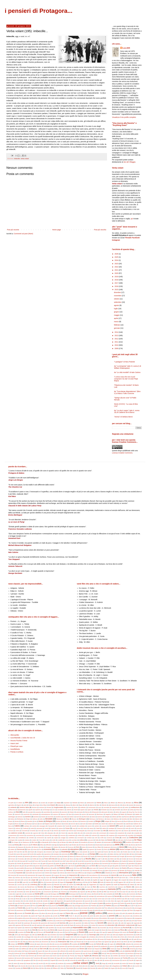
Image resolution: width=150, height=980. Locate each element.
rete (110, 928)
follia (118, 859)
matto (33, 889)
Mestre (56, 892)
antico (127, 807)
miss (127, 892)
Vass (34, 963)
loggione (121, 882)
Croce (41, 840)
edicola (57, 849)
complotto (137, 833)
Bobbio (41, 821)
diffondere (49, 845)
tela (103, 953)
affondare (128, 803)
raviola (65, 925)
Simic (131, 942)
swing (10, 953)
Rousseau (73, 932)
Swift (138, 951)
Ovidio (34, 903)
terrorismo (40, 956)
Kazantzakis (87, 878)
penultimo (71, 908)
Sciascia (11, 939)
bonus (71, 821)
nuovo (106, 899)
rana (33, 925)
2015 (117, 290)
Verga (104, 963)
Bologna (49, 821)
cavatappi (111, 828)
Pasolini (61, 906)
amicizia (42, 807)
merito (27, 892)
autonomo (18, 814)
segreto (67, 939)
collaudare (50, 833)
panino (116, 903)
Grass (78, 868)
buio (41, 824)
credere (34, 840)
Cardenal (25, 828)
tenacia (10, 956)
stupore (40, 951)
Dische (140, 845)
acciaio (43, 803)
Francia (43, 861)
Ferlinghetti (138, 856)
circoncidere (97, 831)
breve (132, 821)
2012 (117, 339)
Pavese (122, 906)
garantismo (27, 863)
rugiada (109, 932)
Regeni (140, 925)
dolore (84, 847)
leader (82, 880)
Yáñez (62, 968)
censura (11, 831)
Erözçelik (11, 854)
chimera (56, 831)
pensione (63, 908)
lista (86, 882)
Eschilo (32, 854)
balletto (137, 814)
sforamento (45, 942)
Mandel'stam (31, 887)
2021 (117, 270)
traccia (138, 956)
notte (73, 899)
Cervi (40, 831)
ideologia (95, 871)
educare (65, 849)
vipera (56, 966)
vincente (23, 966)
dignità (61, 845)
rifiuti (34, 930)
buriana (66, 824)
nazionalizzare (101, 896)
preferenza (12, 918)
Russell (131, 932)
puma (133, 921)
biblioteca (116, 819)
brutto (23, 824)
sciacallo (137, 937)
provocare (93, 921)
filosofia (88, 859)
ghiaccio (124, 863)
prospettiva (50, 921)
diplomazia (109, 845)
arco (54, 810)
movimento (132, 894)
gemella (82, 863)
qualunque (27, 923)
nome (31, 899)
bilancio (137, 819)
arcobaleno (61, 810)
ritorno (110, 930)
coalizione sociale (16, 833)
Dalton (103, 840)
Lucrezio (19, 885)
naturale (84, 896)
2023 (117, 264)
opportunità (69, 901)
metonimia (64, 892)
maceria (49, 885)
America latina (24, 807)
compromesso (12, 835)
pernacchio (129, 908)
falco (118, 854)
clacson (126, 831)
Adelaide (75, 803)
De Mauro (54, 842)
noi (26, 899)
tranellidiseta (15, 749)
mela (95, 889)
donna (115, 847)
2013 (117, 335)
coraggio (63, 838)
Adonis (99, 803)
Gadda (124, 861)
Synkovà (17, 953)
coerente (28, 833)
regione (13, 928)
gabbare (117, 861)
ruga (103, 932)
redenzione (101, 925)
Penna (33, 908)
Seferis (60, 939)
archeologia (46, 810)
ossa (16, 903)
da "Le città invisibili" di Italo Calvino (127, 372)
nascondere (56, 896)
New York (130, 896)
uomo (80, 960)
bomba (58, 821)
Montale (62, 894)
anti (121, 807)
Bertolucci (101, 819)
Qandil (19, 923)
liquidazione (79, 882)
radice (116, 923)
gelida (64, 863)
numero (100, 899)
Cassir (85, 828)
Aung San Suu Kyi (134, 812)
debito (70, 842)
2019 (117, 277)
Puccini (109, 921)
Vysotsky (18, 968)
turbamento (117, 958)
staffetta (24, 949)
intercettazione (93, 875)
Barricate (87, 817)
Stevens (82, 949)
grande (72, 868)
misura (133, 892)
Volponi (107, 966)
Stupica (26, 951)
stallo (36, 949)
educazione (74, 849)
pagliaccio (67, 903)
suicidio (70, 951)
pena (27, 908)
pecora (140, 906)
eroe (132, 852)
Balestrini (130, 814)
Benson (74, 819)
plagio (61, 913)
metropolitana (73, 892)
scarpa (35, 937)
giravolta (44, 866)
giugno (117, 312)
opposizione (79, 901)
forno (10, 861)
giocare (17, 866)
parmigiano (21, 906)
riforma (46, 930)
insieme (64, 875)
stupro (46, 951)
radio (122, 923)
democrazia (118, 842)
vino (42, 966)
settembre (118, 302)
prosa (38, 920)
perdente (92, 908)
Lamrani (26, 880)
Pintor (131, 910)
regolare (20, 928)
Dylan (29, 849)
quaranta (35, 923)
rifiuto (39, 930)
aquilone (38, 810)
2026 (117, 254)
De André (129, 840)
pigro (126, 910)
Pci (134, 906)
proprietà (22, 921)
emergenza (40, 852)
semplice (80, 939)
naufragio (91, 896)
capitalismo (129, 826)
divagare (49, 847)
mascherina (111, 887)
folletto (112, 859)
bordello (91, 821)
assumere (64, 812)
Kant (54, 878)
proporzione (14, 921)
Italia (134, 875)
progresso (129, 918)
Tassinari (78, 953)
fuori (98, 861)
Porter (62, 916)
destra (10, 845)
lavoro (74, 880)
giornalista (30, 866)
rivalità (129, 930)
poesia (75, 913)
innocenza (22, 875)
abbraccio (35, 803)
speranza (70, 946)
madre (64, 885)
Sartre (108, 935)
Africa (136, 803)
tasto (84, 953)
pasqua (70, 906)
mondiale (29, 894)
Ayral (70, 814)
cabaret (103, 824)
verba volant (25, 159)
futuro (110, 861)
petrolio (42, 910)
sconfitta (26, 939)
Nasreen (69, 896)
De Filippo (138, 840)
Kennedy (95, 878)
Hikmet (68, 871)
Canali (67, 826)
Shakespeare (62, 942)
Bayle (133, 817)
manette (49, 887)
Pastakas (94, 906)
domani (90, 847)
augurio (124, 812)
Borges (98, 821)
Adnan (82, 803)
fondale (124, 859)
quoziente (79, 923)
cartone (61, 828)
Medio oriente (76, 889)
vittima (74, 966)
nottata (67, 899)
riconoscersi (21, 930)
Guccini (109, 868)
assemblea (47, 812)
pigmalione (119, 910)
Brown (138, 821)
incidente (47, 873)
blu (35, 821)
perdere (100, 908)
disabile (126, 845)
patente (101, 906)
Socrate (91, 944)
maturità (40, 889)
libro (42, 882)
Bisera (23, 821)
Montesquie (72, 894)
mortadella (109, 894)
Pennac (39, 908)
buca (36, 824)
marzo (117, 322)
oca (131, 899)
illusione (129, 871)
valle (10, 963)
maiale (115, 885)
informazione (124, 873)
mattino (27, 889)
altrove (124, 805)
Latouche (55, 880)
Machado (57, 885)
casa (74, 828)
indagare (55, 873)
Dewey (17, 845)
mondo (37, 894)
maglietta (108, 885)
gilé (11, 866)
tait (65, 953)
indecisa (62, 873)
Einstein (99, 849)
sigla (113, 942)
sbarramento (130, 935)
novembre (118, 296)
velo (47, 963)
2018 (117, 280)
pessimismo (20, 910)
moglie (17, 894)
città (104, 831)
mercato (139, 889)
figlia (77, 859)
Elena (106, 849)
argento (83, 810)
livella (102, 882)
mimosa (112, 892)
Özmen (40, 903)
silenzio (119, 942)
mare (89, 887)
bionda (17, 821)
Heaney (54, 871)
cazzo (133, 828)
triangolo (71, 958)
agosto (117, 305)
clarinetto (133, 831)
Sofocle (99, 944)
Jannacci (18, 878)
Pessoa (28, 910)
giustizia (79, 866)
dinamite (90, 845)
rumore (124, 932)
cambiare (27, 826)
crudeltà (60, 840)
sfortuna (53, 942)
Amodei (49, 807)
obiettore (119, 899)
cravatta (20, 840)
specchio (44, 946)
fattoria (72, 856)
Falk (123, 854)
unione (60, 960)
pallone (80, 903)
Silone (125, 942)
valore (15, 963)
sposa (124, 946)
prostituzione (59, 921)
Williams (55, 968)
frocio (61, 861)
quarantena (44, 923)
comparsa (112, 833)
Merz (40, 892)
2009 (117, 348)
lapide (40, 880)
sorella (10, 946)
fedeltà (99, 856)
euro (86, 854)
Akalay (31, 805)
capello (121, 826)
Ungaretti (53, 960)
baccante (91, 814)
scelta (75, 937)
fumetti (80, 861)
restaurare (94, 928)
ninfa (12, 899)
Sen (96, 939)
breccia (119, 821)
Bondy (64, 821)
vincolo (37, 966)
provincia (85, 921)
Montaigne (54, 894)
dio (103, 845)
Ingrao (134, 873)
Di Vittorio (34, 845)
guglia (28, 871)
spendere (62, 946)
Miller (105, 892)
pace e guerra (55, 903)
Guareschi (101, 868)
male (138, 885)
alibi (86, 805)
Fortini (16, 861)
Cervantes (32, 831)
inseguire (57, 875)
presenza (35, 918)
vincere (30, 966)
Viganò (16, 966)
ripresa (74, 930)
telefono (123, 953)
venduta (69, 963)
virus (62, 966)
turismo (133, 958)
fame (133, 854)
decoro (92, 842)
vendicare (61, 963)
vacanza (107, 960)
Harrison (34, 871)
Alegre (81, 805)
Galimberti (139, 861)
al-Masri (45, 805)
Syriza (23, 953)
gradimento (47, 868)
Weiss (37, 968)
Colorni (63, 833)
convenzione (40, 838)
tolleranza (95, 956)
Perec (106, 908)
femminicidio (113, 856)
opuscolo (88, 901)
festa (40, 859)
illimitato (122, 871)
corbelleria (71, 838)
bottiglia (107, 821)
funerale (86, 861)
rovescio (91, 932)
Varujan (28, 963)
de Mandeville (44, 842)
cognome (35, 833)
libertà (35, 882)
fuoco (93, 861)
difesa (42, 845)
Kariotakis (61, 878)
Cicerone (71, 831)
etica (72, 854)
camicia (34, 826)
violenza (49, 966)
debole (77, 842)
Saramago (93, 935)
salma (16, 935)
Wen (43, 968)
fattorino (79, 856)
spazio (37, 946)
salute (39, 935)
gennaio (117, 328)
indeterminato (71, 873)
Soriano (17, 946)
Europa (92, 854)
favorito (85, 856)
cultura (82, 840)
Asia (17, 812)
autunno (56, 814)
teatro (96, 953)
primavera (64, 918)
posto (91, 916)
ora (94, 901)
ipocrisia (127, 875)
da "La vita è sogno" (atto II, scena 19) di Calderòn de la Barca (127, 411)
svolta (121, 951)
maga (85, 885)
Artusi (138, 810)
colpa (69, 833)
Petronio (49, 910)
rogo (35, 932)
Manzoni (67, 887)
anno (100, 807)
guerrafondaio (19, 871)
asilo (24, 812)
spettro (77, 946)
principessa (73, 918)
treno (64, 958)
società (82, 944)
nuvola (112, 899)
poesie (84, 913)
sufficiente (63, 951)
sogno (112, 944)
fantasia (20, 856)
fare (41, 856)
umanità (45, 960)
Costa (117, 838)
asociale (30, 812)
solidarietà (119, 944)
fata (60, 856)
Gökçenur (137, 866)
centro (17, 831)
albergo (68, 805)
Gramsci (62, 868)
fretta (56, 861)
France (36, 861)
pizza (55, 913)
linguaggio (69, 882)
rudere (98, 932)
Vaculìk (131, 960)
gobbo (117, 866)
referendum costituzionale (126, 925)
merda (12, 892)
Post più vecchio (100, 230)
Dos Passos (138, 847)
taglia (55, 953)
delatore (99, 842)
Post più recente (13, 230)
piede (91, 910)
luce (132, 882)
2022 (117, 267)
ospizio (10, 903)
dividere (56, 847)
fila (82, 859)
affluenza (120, 803)
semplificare (89, 939)
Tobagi (79, 956)
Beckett (139, 817)
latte (62, 880)
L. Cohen (131, 878)
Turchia (125, 958)
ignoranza (114, 871)
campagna (42, 826)
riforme (52, 930)
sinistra (21, 944)
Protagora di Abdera (72, 921)
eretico (118, 852)
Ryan (138, 932)
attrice (118, 812)
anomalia (106, 807)
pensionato (54, 908)
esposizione (47, 854)
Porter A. (72, 916)
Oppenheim (60, 901)
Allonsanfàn (15, 735)
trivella (78, 958)
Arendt (76, 810)
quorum (71, 923)
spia (83, 946)
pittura (43, 913)
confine (80, 835)
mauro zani (15, 743)
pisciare (37, 913)
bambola (36, 817)
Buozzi (60, 824)
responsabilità (66, 928)
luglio (116, 309)
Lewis (24, 882)
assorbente (56, 812)
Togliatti (86, 956)
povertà (112, 916)
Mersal (34, 892)
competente (121, 833)
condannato (71, 835)
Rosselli (48, 932)
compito (129, 833)
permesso (120, 908)
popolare (26, 916)
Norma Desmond (41, 899)
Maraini (75, 887)
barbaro (72, 817)
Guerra (124, 868)
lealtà (89, 880)
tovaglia (131, 956)
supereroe (78, 951)
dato (117, 840)
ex (107, 854)
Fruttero (68, 861)
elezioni (113, 849)
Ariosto (96, 810)
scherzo (108, 937)
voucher (137, 966)
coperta (49, 838)
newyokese (138, 896)
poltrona (137, 913)
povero (104, 916)
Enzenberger (66, 852)
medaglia (66, 889)
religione (36, 928)
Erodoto (125, 852)
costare (124, 838)
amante (131, 805)
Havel (48, 871)
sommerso (137, 944)
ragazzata (137, 923)
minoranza (120, 892)
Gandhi (19, 863)
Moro (102, 894)
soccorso (57, 944)
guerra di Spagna (135, 868)
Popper (40, 916)
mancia (22, 887)
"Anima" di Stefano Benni (123, 417)
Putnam (139, 921)
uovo (86, 960)
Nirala (17, 899)
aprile (116, 318)
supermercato (87, 951)
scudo (40, 939)
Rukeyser (117, 932)
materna (137, 887)
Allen (98, 805)
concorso (63, 835)
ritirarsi (104, 930)
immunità (11, 873)
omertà (38, 901)
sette (135, 939)
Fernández (21, 859)
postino (85, 916)
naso (63, 896)
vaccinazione (116, 960)
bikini (131, 819)
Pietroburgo (110, 910)
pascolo (54, 906)
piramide (20, 913)
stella (56, 949)
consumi (139, 835)
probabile (88, 918)
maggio (117, 315)
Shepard (79, 942)
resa (58, 928)
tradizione (11, 958)
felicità (105, 856)
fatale (65, 856)
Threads (128, 238)
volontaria (100, 966)
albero (74, 805)
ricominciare (12, 930)
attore (112, 812)
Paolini (122, 903)
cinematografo (80, 831)
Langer (33, 880)
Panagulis (94, 903)
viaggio (137, 963)
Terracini (23, 956)
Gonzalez (11, 868)
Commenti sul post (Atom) (23, 234)
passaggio (78, 906)
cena (138, 828)
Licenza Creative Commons (122, 453)
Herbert (61, 871)
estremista (64, 854)
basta (93, 817)
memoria (112, 889)
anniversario (92, 807)
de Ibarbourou (25, 842)
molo (23, 894)
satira (114, 935)
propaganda (138, 918)
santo (85, 935)
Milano (95, 892)
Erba (112, 852)
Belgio (28, 819)
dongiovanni (107, 847)
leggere (116, 880)
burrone (73, 824)
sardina (102, 935)
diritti (117, 845)
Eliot (21, 852)
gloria (106, 866)
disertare (13, 847)
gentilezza (97, 863)
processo (96, 918)
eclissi (35, 849)
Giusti (72, 866)
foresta (138, 859)
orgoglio (126, 901)
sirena (45, 944)
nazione (110, 896)
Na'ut (43, 896)
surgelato (97, 951)
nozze (88, 899)
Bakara (116, 814)
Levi (18, 882)
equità (99, 852)
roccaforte (21, 932)
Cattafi (98, 828)
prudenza (101, 921)
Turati (109, 958)
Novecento (80, 899)
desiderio (137, 842)
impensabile (29, 873)
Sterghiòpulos (73, 949)
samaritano (53, 935)
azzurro (84, 814)
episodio (85, 852)
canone (90, 826)
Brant (113, 821)
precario (127, 916)
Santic (79, 935)
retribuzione (117, 928)
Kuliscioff (116, 878)
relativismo (28, 928)
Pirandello (28, 913)
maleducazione (13, 887)
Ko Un (102, 878)
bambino (28, 817)
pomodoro (11, 916)
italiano (10, 878)
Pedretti (20, 908)
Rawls (72, 925)
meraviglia (131, 889)
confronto (94, 835)
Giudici (59, 866)
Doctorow (71, 847)
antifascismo (135, 807)
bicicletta (124, 819)
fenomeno (130, 856)
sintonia (32, 944)
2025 (117, 257)
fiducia (72, 859)
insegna (40, 875)
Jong (42, 878)
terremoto (31, 956)
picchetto (84, 910)
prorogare (30, 921)
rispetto (90, 930)
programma (120, 918)
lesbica (131, 880)
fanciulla (13, 856)
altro (119, 805)
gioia (23, 866)
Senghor (109, 939)
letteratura (11, 882)
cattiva (104, 828)
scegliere (68, 937)
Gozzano (38, 868)
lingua (62, 882)
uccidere (19, 960)
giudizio (66, 866)
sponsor (112, 946)
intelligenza (83, 875)
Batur (120, 817)
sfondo (37, 942)
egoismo (92, 849)
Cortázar (89, 838)
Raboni (92, 923)
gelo (76, 863)
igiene (107, 871)
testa (66, 956)
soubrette (24, 946)
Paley (74, 903)
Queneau (63, 923)
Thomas (72, 956)
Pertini (12, 910)
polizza (118, 913)
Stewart (90, 949)
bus (79, 824)
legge (101, 880)
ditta (42, 847)
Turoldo (140, 958)
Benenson (60, 819)
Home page (57, 230)
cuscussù (90, 840)
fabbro (112, 854)
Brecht (126, 821)
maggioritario (93, 885)
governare (29, 868)
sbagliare (121, 935)
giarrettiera (132, 863)
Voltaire (125, 966)
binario (10, 821)
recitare (93, 925)
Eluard (32, 852)
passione (86, 906)
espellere (39, 854)
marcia (82, 887)
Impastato (19, 873)
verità (109, 963)
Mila (89, 892)
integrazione (73, 875)
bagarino (108, 814)
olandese (18, 901)
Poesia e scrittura (17, 752)
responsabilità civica (80, 928)
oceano (11, 901)
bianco (109, 819)
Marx (95, 887)
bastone (100, 817)
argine (89, 810)
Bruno (17, 824)
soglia (106, 944)
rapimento (40, 925)
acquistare (67, 803)
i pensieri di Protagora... (39, 11)
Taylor (90, 953)
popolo (33, 916)
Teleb (108, 953)
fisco (97, 859)
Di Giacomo (25, 845)
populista (47, 916)
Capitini (137, 826)
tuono (104, 958)
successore (54, 951)
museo (25, 896)
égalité (85, 849)
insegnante (48, 875)
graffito (55, 868)
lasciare (47, 880)
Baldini (122, 814)
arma (111, 810)
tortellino (116, 956)
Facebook (136, 238)
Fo (101, 859)
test (60, 956)
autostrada (35, 814)
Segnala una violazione (123, 434)
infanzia (98, 873)
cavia (127, 828)
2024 (117, 260)
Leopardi (124, 880)
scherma (101, 937)
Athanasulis (95, 812)
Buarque (29, 824)
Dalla (97, 840)
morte (117, 894)
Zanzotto (93, 968)
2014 (117, 332)
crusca (67, 840)
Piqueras (11, 913)
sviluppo (112, 951)
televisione (130, 953)
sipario (39, 944)
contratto (31, 838)
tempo (138, 953)
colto (81, 833)
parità (140, 903)
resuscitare (103, 928)
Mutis (38, 896)
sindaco (13, 944)
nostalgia (60, 899)
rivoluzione (137, 930)
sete (130, 939)
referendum (111, 925)
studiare (19, 951)
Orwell (138, 901)
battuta (114, 817)
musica (32, 896)
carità (32, 828)
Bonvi (76, 821)
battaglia (107, 817)
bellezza (35, 819)
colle (57, 833)
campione (60, 826)
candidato (82, 826)
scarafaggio (27, 937)
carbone (18, 828)
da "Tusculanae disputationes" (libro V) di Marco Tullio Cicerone (127, 392)
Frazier (50, 861)
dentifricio (129, 842)
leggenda (109, 880)
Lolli (127, 882)
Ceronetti (24, 831)
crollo (54, 840)
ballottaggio (12, 817)
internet (114, 875)
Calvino (17, 826)
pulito (127, 921)
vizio (86, 966)
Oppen (52, 901)
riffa (29, 930)
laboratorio (11, 880)
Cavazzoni (120, 828)
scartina (42, 937)
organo (119, 901)
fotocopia (23, 861)
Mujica (140, 894)
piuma (49, 913)
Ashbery (11, 812)
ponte (19, 916)
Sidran (100, 942)
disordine (28, 847)
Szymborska (32, 953)
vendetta (53, 963)
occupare (137, 899)
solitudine (128, 944)
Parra (34, 906)
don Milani (98, 847)
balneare (20, 817)
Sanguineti (69, 935)
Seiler (74, 939)
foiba (106, 859)
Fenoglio (122, 856)
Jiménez (36, 878)
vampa (22, 963)
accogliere (51, 803)
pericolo (112, 908)
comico (94, 833)
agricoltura (11, 805)
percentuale (84, 908)
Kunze (123, 878)
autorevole (26, 814)
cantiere (97, 826)
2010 (117, 345)
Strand (125, 949)
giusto (87, 866)
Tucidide (97, 958)
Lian (30, 882)
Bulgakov (47, 824)
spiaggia (89, 946)
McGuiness (57, 889)
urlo (91, 960)
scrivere (33, 939)
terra (17, 956)
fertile (28, 859)
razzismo (79, 925)
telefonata (115, 953)
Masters (129, 887)
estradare (56, 854)
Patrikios (108, 906)
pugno (121, 921)
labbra (138, 878)
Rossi (55, 932)
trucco (90, 958)
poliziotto (110, 913)
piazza (77, 910)
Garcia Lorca (36, 863)
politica (99, 913)
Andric (76, 807)
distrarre (36, 847)
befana (12, 819)
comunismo (30, 835)
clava (140, 831)
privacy (81, 918)
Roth (67, 932)
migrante (83, 892)
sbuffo (138, 935)
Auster (10, 814)
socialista (75, 944)
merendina (20, 892)
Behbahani (20, 819)
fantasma (27, 856)
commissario (103, 833)
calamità (128, 824)
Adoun (106, 803)
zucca (124, 968)
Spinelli (96, 946)
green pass (93, 868)
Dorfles (130, 847)
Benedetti (49, 819)
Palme (87, 903)
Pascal (47, 906)
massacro (120, 887)
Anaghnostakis (59, 807)
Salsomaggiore (25, 935)
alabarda (61, 805)
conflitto (87, 835)
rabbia (86, 923)
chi (50, 831)
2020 (117, 273)
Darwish (110, 840)
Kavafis (78, 878)
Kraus (109, 878)
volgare (92, 966)
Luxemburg (34, 885)
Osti (21, 903)
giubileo (52, 866)
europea (101, 854)
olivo (25, 901)
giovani (37, 866)
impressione (38, 873)
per (77, 908)
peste (36, 910)
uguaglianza (27, 960)
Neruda (117, 896)
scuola (46, 939)
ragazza (129, 923)
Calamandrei (120, 824)
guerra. (10, 871)
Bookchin (83, 821)
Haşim (41, 871)
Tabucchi (41, 953)
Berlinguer (82, 819)
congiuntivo (103, 835)
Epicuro (77, 852)
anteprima (115, 807)
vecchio (41, 963)
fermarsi (13, 859)
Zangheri (85, 968)
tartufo (71, 953)
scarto (49, 937)
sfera (19, 942)
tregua (59, 958)
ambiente (14, 807)
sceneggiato (83, 937)
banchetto (51, 817)
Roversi (82, 932)
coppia (56, 838)
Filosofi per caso (17, 746)
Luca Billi (126, 48)
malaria (132, 885)
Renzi (44, 928)
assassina (38, 812)
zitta (118, 968)
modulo (11, 894)
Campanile (51, 826)
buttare (90, 824)
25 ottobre (19, 803)
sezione (13, 942)
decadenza (84, 842)
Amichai (34, 807)
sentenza (116, 939)
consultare (131, 835)
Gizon (93, 866)
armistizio (118, 810)
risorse (81, 930)
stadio (17, 949)
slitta (51, 944)
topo (109, 956)
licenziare (49, 882)
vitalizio (68, 966)
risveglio (97, 930)
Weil (32, 968)
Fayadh (92, 856)
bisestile (30, 821)
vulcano (11, 968)
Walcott (25, 968)
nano (49, 896)
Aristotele (104, 810)
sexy (140, 939)
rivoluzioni (12, 932)
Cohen (43, 833)
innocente (13, 875)
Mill (100, 892)
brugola (11, 824)
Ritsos (122, 930)
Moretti (96, 894)
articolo (125, 810)
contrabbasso (22, 838)
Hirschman (77, 871)
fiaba (59, 859)
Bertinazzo (93, 819)
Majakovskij (124, 885)
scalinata (11, 937)
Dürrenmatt (21, 849)
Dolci (78, 847)
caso (79, 828)
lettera (138, 880)
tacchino (49, 953)
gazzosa (51, 863)
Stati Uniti (43, 949)
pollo (124, 913)
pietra (102, 910)
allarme (92, 805)
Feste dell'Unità (49, 859)
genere (89, 863)
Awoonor (63, 814)
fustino (104, 861)
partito (40, 906)
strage (118, 949)
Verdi (97, 963)
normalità (52, 899)
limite (56, 882)
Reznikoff (126, 928)
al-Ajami (37, 805)
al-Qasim (52, 805)
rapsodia (58, 925)
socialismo (66, 944)
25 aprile (11, 803)
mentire (124, 889)
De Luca (35, 842)
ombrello (31, 901)
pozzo (121, 916)
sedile (53, 939)
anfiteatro (83, 807)
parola (28, 906)
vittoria (81, 966)
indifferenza (81, 873)
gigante (140, 863)
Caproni (11, 828)
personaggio (138, 908)
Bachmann (100, 814)
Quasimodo (53, 923)
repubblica (51, 928)
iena (101, 871)
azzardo (77, 814)
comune (21, 835)
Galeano (131, 861)
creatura (27, 840)
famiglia (139, 854)
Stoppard (97, 949)
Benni (67, 819)
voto (131, 966)
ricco (133, 928)
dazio (122, 840)
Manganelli (58, 887)
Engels (57, 852)
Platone (68, 913)
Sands (61, 935)
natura (76, 896)
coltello (75, 833)
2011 (117, 342)
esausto (25, 854)
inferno (114, 873)
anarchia (69, 807)
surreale (104, 951)
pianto (71, 910)
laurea (67, 880)
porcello (55, 916)
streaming (133, 949)
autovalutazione (46, 814)
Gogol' (130, 866)
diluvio (67, 845)
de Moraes (63, 842)
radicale (110, 923)
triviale (84, 958)
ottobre (117, 299)
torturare (123, 956)
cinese (89, 831)
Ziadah (106, 968)
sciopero (18, 939)
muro (12, 896)
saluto (46, 935)
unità (66, 960)
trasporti (45, 958)
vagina (138, 960)
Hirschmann (86, 871)
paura (116, 906)
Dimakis (74, 845)
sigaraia (107, 942)
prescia (27, 918)
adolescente (90, 803)
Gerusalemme (115, 863)
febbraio (117, 325)
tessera (48, 956)
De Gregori (15, 842)
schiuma (130, 937)
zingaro (113, 968)
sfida (24, 942)
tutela (12, 960)
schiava (115, 937)
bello (41, 819)
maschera (102, 887)
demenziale (107, 842)
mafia (78, 885)
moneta (46, 894)
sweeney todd (129, 951)
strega (140, 949)
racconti (100, 923)
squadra (137, 946)
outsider (27, 903)
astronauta (80, 812)
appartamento (22, 810)
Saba (10, 935)
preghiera (20, 918)
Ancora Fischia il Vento (19, 741)
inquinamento (31, 875)
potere (98, 916)
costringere (12, 840)
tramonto (19, 958)
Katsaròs (70, 878)
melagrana (102, 889)
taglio (61, 953)
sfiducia (30, 942)
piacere (56, 910)
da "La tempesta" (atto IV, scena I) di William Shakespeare (128, 367)
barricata (79, 817)
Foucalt (30, 861)
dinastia (98, 845)
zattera (100, 968)
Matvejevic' (48, 889)
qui (132, 219)
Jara (24, 878)
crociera (47, 840)
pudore (115, 921)
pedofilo (13, 908)
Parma (13, 906)
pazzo (129, 906)
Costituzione (134, 838)
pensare (46, 908)
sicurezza (93, 942)
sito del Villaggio (130, 162)
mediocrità (88, 889)
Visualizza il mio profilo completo (124, 117)
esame (18, 854)
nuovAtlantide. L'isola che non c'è (23, 738)
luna (26, 885)
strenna (13, 951)
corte (96, 838)
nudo (93, 899)
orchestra (100, 901)
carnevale (39, 828)
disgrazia (21, 847)
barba (65, 817)
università (73, 960)
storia (104, 949)
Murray (18, 896)
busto (84, 824)
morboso (89, 894)
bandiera (58, 817)
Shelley (72, 942)
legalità (95, 880)
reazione (86, 925)
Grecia (84, 868)
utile (101, 960)
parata (128, 903)
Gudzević (117, 868)
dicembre (118, 292)
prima (57, 918)
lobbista (108, 882)
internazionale (104, 875)
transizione (27, 958)
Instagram (116, 240)
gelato (57, 863)
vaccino (124, 960)
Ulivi (34, 960)
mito (138, 892)
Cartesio (53, 828)
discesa (133, 845)
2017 (117, 283)
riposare (67, 930)
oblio (126, 899)
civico (120, 831)
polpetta (130, 913)
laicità (19, 880)
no (22, 899)
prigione (51, 918)
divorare (63, 847)
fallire (128, 854)
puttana (13, 923)
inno (140, 873)
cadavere (111, 824)
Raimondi (26, 925)
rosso (61, 932)
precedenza (136, 916)
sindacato (139, 942)
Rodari (28, 932)
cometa (88, 833)
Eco (40, 849)
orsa (132, 901)
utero (96, 960)
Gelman (70, 863)
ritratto (116, 930)
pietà (96, 910)
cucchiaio (74, 840)
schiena (122, 937)
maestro (71, 885)
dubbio (12, 849)
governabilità (20, 868)
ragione (11, 925)
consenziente (121, 835)
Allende (104, 805)
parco (134, 903)
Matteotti (20, 889)
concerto (47, 835)
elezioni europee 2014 (127, 849)
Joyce (48, 878)
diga (55, 845)
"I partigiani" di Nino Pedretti (124, 362)
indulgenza (90, 873)
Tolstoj (103, 956)
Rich (138, 928)
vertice (124, 963)
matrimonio (12, 889)
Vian (10, 966)
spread (131, 946)
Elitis (26, 852)
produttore (104, 918)
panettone (108, 903)
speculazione (53, 946)
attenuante (104, 812)
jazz (29, 878)
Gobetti (123, 866)
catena (91, 828)
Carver (68, 828)
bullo (54, 824)
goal (111, 866)
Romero (41, 932)
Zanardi (78, 968)
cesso (45, 831)
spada (31, 946)
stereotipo (63, 949)
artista (132, 810)
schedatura (92, 937)
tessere (55, 956)
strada (112, 949)
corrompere (81, 838)
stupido (33, 951)
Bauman (127, 817)
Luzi (42, 885)
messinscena (48, 892)
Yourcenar (70, 968)
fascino (47, 856)
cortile (102, 838)
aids (25, 805)
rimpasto (60, 930)
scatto (55, 937)
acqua (59, 803)
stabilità (11, 949)
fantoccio (35, 856)
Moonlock (81, 894)
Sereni (124, 939)
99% (27, 803)
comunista (39, 835)
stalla (30, 949)
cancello (74, 826)
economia (48, 849)
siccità (86, 942)
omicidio (45, 901)
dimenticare (82, 845)
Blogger (85, 974)
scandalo (19, 937)
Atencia (87, 812)
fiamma (65, 859)
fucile (74, 861)
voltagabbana (116, 966)
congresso (112, 835)
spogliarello (104, 946)
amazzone (139, 805)
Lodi (114, 882)
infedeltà (107, 873)
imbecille (17, 159)
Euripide (80, 854)
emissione (49, 852)
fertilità (34, 859)
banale (43, 817)
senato (102, 939)
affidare (113, 803)
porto (79, 916)
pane (101, 903)
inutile (120, 875)
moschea (124, 894)
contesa (13, 838)
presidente (43, 918)
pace (46, 903)
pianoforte (64, 910)
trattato (52, 958)
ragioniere (18, 925)
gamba (12, 863)
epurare (92, 852)
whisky (48, 968)
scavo (61, 937)
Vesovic (131, 963)
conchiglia (55, 835)
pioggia (138, 910)
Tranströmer (37, 958)
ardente (69, 810)
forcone (131, 859)
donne (122, 847)
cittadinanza (112, 831)
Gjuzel (100, 866)
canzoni (112, 826)
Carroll (46, 828)
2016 (117, 286)
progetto (112, 918)
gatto (44, 863)
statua (51, 949)
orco (107, 901)
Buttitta (97, 824)
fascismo (54, 856)
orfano (112, 901)
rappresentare (49, 925)
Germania (105, 863)
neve (123, 896)
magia (101, 885)
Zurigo (130, 968)
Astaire (72, 812)
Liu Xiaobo (94, 882)
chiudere (63, 831)
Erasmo (106, 852)
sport (118, 946)
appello (31, 810)
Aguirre (19, 805)
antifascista (12, 810)
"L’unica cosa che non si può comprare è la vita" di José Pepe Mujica (126, 379)
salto (33, 935)
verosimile (117, 963)
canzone (104, 826)
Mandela (40, 887)
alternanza (112, 805)
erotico (138, 852)
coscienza (109, 838)
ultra (39, 960)
